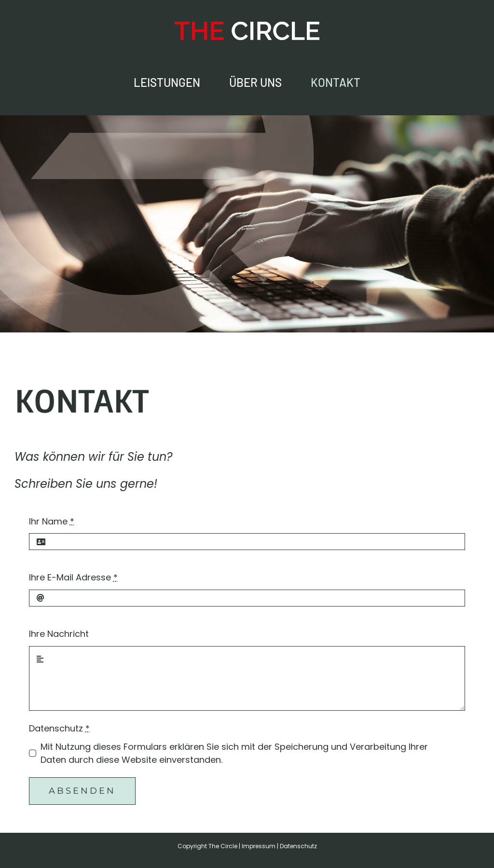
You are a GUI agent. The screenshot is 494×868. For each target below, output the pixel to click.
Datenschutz (59, 728)
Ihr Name (52, 521)
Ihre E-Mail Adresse (73, 577)
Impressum (259, 846)
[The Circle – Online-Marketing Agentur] (247, 26)
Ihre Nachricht (59, 634)
